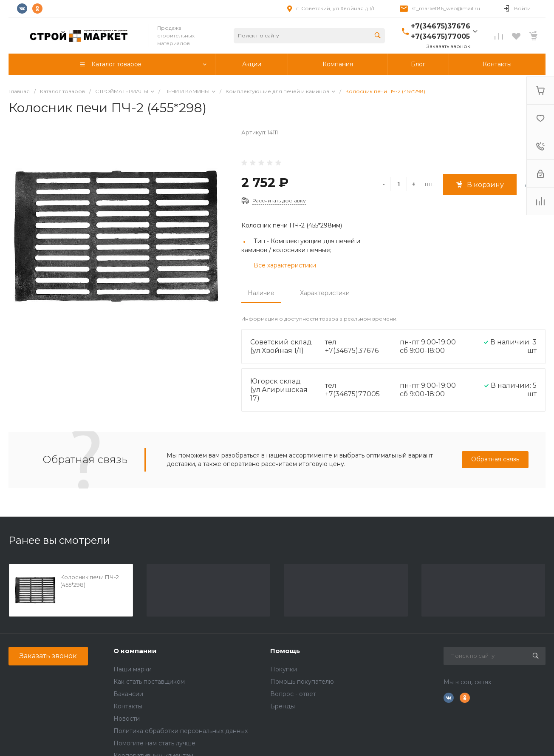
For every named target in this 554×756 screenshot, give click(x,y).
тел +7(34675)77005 (352, 390)
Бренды (283, 706)
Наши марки (133, 669)
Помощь (285, 651)
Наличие (261, 293)
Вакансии (128, 694)
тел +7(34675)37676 (352, 346)
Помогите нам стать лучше (154, 743)
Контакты (128, 706)
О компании (135, 651)
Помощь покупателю (302, 682)
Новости (127, 719)
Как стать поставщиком (149, 682)
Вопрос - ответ (293, 694)
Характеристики (325, 293)
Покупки (284, 669)
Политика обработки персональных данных (181, 731)
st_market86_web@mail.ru (446, 8)
